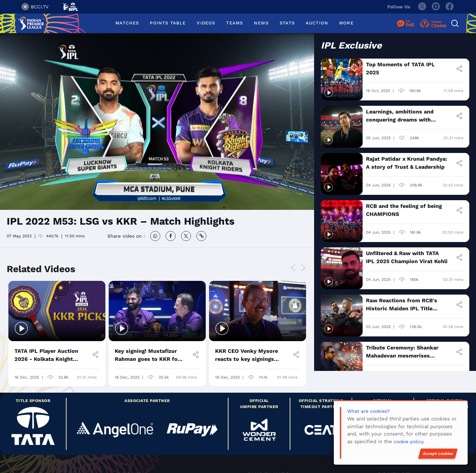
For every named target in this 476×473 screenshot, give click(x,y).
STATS (287, 23)
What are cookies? (368, 411)
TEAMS (234, 23)
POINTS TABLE (168, 23)
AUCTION (317, 23)
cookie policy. (409, 442)
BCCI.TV (35, 7)
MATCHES (127, 23)
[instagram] (436, 7)
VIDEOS (206, 23)
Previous (293, 268)
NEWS (261, 23)
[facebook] (450, 7)
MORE (346, 23)
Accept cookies (438, 454)
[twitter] (422, 7)
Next (303, 268)
